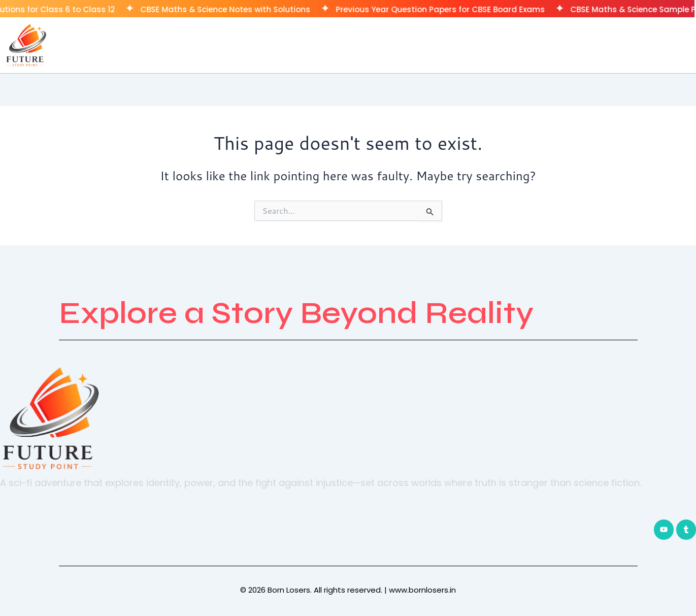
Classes (606, 45)
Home (558, 45)
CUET (651, 45)
